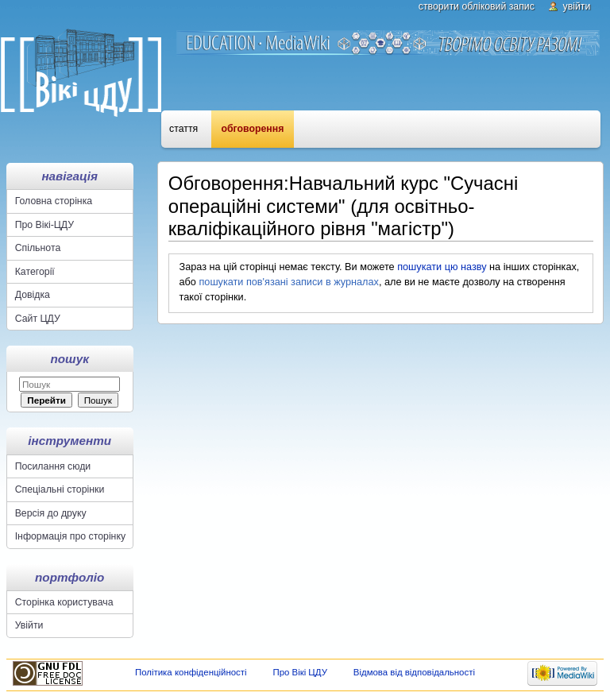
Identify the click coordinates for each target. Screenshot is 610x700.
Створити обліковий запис (477, 6)
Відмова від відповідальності (414, 672)
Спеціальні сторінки (60, 489)
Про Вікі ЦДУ (300, 672)
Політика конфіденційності (191, 672)
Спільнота (38, 248)
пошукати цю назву (442, 267)
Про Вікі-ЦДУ (44, 225)
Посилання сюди (53, 466)
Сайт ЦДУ (38, 319)
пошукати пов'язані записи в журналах (288, 282)
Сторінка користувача (64, 602)
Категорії (35, 272)
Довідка (33, 295)
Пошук (70, 359)
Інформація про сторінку (70, 536)
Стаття (183, 129)
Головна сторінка (54, 201)
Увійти (577, 6)
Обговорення (253, 129)
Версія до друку (51, 513)
